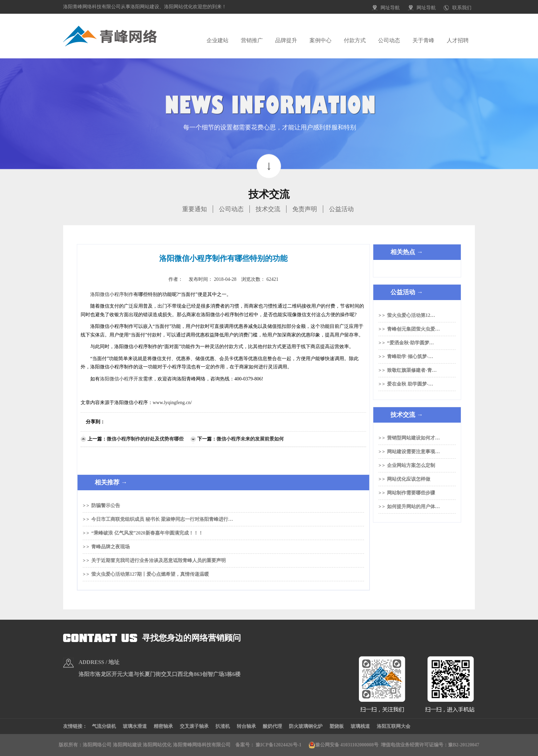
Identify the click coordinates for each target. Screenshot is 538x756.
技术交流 (268, 209)
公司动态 (389, 40)
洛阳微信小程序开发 (121, 379)
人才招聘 (458, 40)
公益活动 (341, 209)
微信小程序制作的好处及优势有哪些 (145, 439)
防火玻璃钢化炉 (306, 726)
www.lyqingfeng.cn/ (172, 403)
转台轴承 (246, 726)
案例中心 (320, 40)
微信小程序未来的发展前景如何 (250, 439)
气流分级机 (104, 726)
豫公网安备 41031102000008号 (344, 745)
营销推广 (252, 40)
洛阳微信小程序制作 (112, 294)
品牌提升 (286, 40)
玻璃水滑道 (135, 726)
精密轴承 (163, 726)
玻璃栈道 (360, 726)
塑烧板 (337, 726)
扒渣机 (223, 726)
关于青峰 (423, 40)
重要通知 (195, 209)
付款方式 (355, 40)
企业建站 (218, 40)
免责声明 (305, 209)
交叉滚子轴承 (194, 726)
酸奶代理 (272, 726)
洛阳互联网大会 (394, 726)
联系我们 (462, 8)
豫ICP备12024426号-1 (279, 745)
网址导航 (390, 8)
